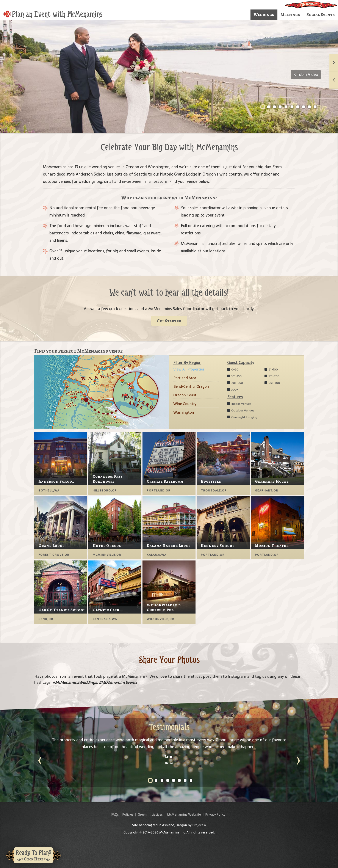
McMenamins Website (184, 814)
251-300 (272, 383)
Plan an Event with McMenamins (53, 14)
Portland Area (185, 378)
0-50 (233, 369)
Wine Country (185, 404)
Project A (199, 825)
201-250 (235, 383)
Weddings (264, 15)
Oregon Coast (185, 395)
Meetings (290, 15)
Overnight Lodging (242, 417)
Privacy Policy (215, 814)
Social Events (321, 15)
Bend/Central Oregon (191, 386)
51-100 (271, 369)
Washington (184, 412)
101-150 (234, 376)
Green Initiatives (150, 814)
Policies (128, 814)
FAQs (115, 814)
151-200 (272, 376)
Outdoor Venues (241, 410)
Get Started (169, 321)
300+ (233, 389)
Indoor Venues (239, 404)
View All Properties (189, 369)
